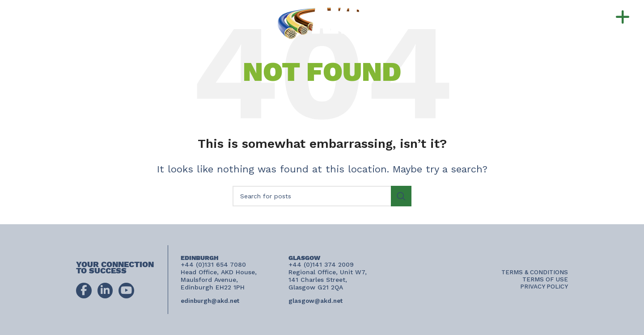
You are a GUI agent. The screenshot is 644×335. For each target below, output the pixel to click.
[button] (605, 17)
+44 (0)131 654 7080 (95, 13)
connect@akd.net (55, 30)
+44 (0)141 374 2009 (89, 21)
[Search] (322, 196)
